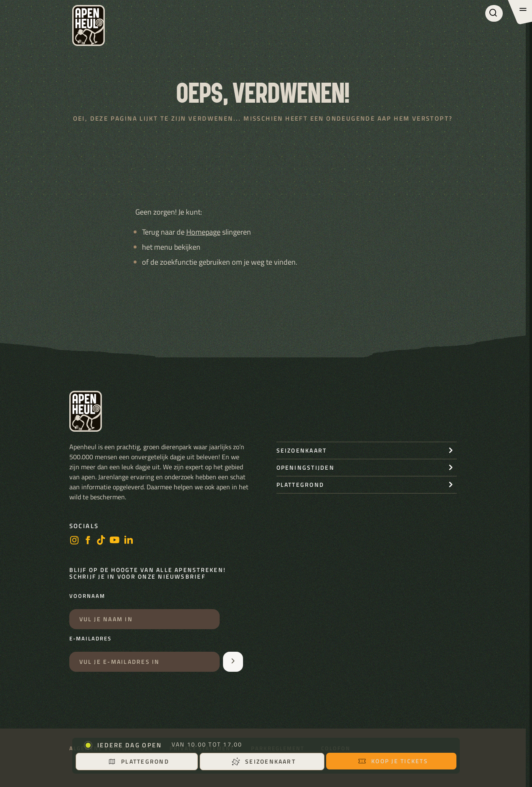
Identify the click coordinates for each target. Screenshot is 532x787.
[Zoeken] (494, 13)
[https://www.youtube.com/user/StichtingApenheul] (115, 541)
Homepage (203, 232)
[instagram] (74, 541)
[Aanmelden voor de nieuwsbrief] (233, 662)
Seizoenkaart (264, 761)
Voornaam (87, 596)
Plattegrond (138, 761)
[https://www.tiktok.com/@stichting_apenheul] (101, 541)
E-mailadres (90, 639)
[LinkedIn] (129, 541)
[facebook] (88, 541)
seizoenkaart (302, 450)
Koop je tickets (393, 761)
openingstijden (305, 467)
